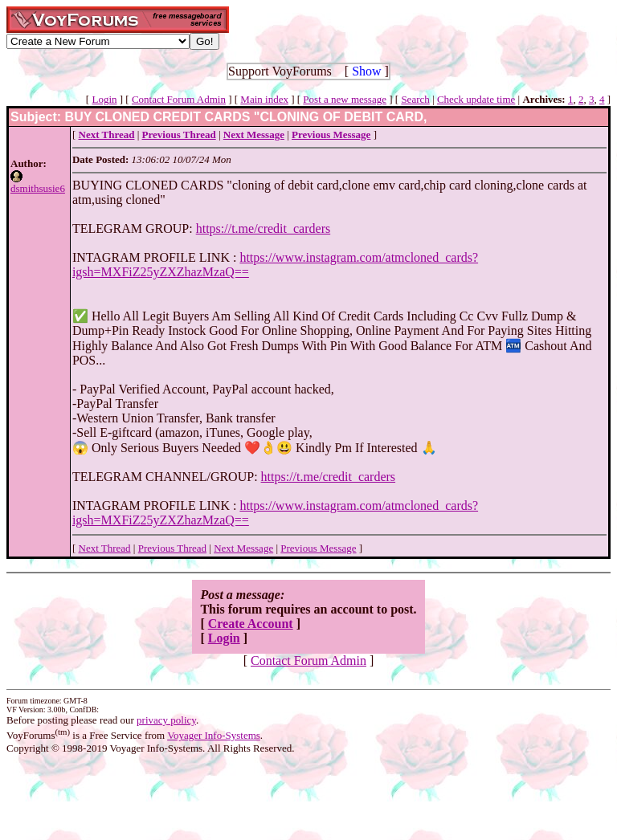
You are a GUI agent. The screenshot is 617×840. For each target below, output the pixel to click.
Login (104, 99)
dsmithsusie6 (38, 188)
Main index (264, 99)
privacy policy (166, 720)
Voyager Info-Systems (214, 735)
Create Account (251, 624)
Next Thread (105, 548)
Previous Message (318, 548)
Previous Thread (172, 548)
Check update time (476, 99)
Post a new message (345, 99)
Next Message (243, 548)
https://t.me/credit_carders (264, 228)
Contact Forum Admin (179, 99)
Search (415, 99)
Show (366, 71)
